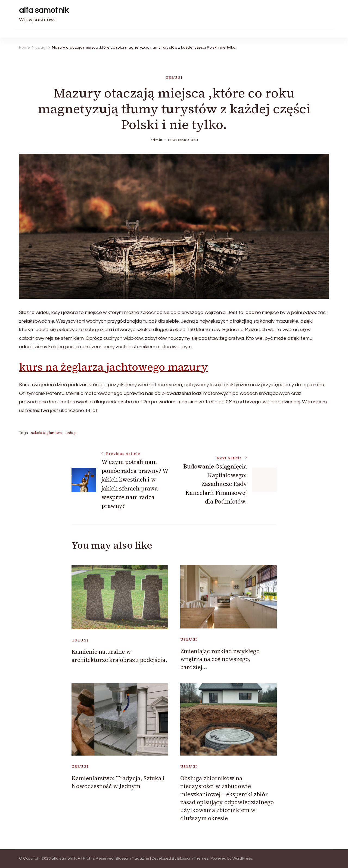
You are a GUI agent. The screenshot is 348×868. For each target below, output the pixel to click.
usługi (174, 78)
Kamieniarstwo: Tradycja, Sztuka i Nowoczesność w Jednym (118, 782)
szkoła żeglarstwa (46, 433)
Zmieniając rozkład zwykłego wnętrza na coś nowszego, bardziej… (220, 659)
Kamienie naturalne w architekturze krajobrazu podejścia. (119, 656)
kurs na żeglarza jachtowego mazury (114, 367)
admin (156, 140)
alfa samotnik (44, 10)
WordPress (242, 858)
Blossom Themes (193, 858)
